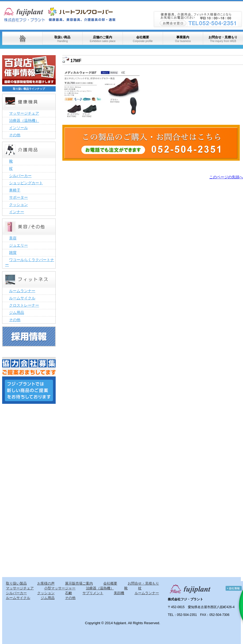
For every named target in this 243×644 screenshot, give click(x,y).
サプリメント (93, 593)
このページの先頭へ (226, 177)
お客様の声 (46, 583)
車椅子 (15, 190)
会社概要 (143, 39)
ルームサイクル (22, 298)
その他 (15, 135)
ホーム (22, 38)
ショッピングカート (26, 183)
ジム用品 (17, 312)
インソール (18, 128)
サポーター (18, 197)
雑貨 (13, 253)
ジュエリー (18, 245)
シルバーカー (20, 176)
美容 (13, 238)
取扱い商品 (62, 39)
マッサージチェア (24, 113)
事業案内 (183, 39)
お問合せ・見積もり (223, 39)
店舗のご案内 (102, 39)
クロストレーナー (24, 305)
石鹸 (69, 593)
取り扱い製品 (16, 583)
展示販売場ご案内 (79, 583)
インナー (17, 212)
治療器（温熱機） (24, 120)
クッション (18, 205)
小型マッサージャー (60, 588)
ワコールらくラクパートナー (30, 262)
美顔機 (119, 593)
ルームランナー (22, 291)
